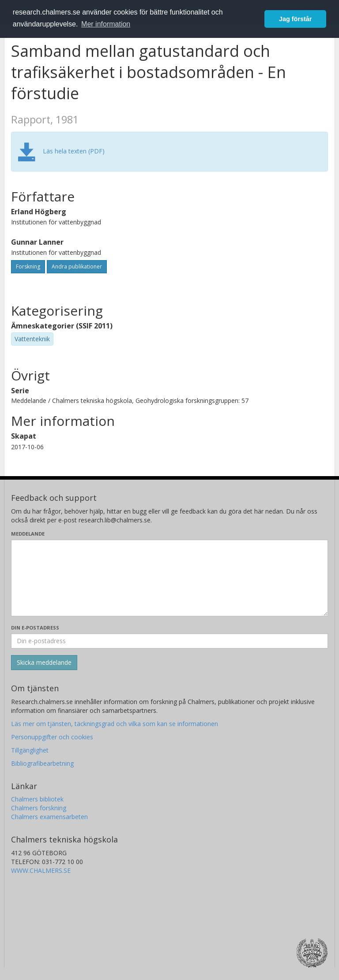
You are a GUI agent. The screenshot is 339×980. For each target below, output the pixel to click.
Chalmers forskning (39, 808)
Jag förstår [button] (295, 19)
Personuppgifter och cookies (52, 737)
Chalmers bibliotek (37, 799)
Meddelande (28, 534)
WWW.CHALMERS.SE (41, 870)
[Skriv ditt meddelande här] (169, 578)
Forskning (28, 266)
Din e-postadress (35, 628)
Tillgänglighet (30, 750)
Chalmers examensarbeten (49, 817)
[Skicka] (44, 663)
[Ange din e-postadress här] (169, 641)
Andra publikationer (77, 266)
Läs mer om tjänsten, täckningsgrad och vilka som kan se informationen (115, 724)
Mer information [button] (106, 24)
